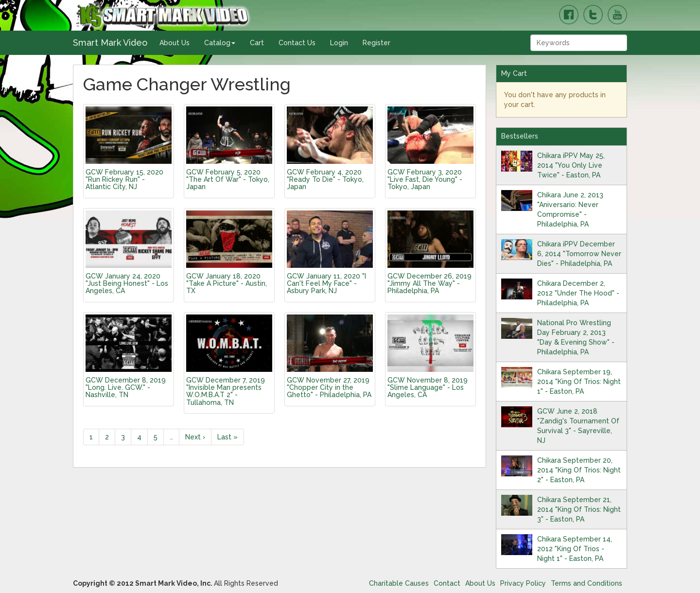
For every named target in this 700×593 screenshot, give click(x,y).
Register (376, 43)
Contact (447, 583)
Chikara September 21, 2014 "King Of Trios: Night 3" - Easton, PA (579, 509)
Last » (227, 437)
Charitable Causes (399, 583)
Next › (195, 437)
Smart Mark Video (110, 43)
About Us (175, 43)
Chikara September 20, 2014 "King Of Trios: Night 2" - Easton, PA (579, 470)
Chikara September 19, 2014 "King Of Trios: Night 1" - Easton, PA (579, 382)
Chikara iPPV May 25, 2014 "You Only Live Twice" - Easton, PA (571, 165)
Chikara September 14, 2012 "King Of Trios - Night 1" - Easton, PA (575, 549)
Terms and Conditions (586, 583)
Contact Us (297, 43)
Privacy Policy (523, 583)
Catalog (220, 43)
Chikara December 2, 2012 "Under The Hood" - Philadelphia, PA (578, 293)
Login (339, 43)
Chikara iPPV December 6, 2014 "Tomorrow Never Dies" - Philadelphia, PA (579, 254)
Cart (257, 43)
